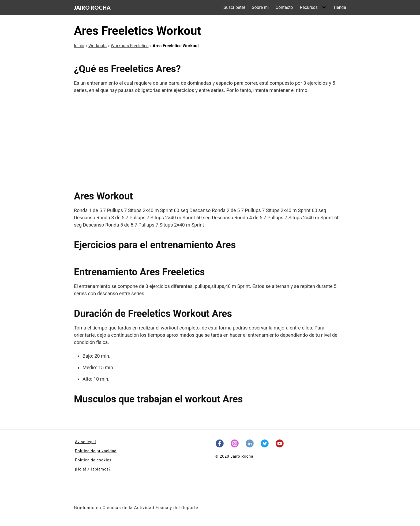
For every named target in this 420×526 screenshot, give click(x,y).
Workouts (97, 46)
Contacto (284, 7)
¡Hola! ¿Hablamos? (93, 469)
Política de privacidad (96, 451)
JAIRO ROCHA (92, 8)
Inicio (79, 46)
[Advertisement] (210, 142)
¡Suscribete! (234, 7)
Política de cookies (93, 460)
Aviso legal (85, 442)
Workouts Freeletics (130, 46)
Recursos (309, 7)
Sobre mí (260, 7)
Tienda (340, 7)
